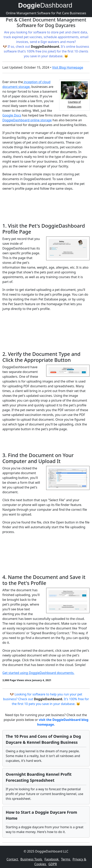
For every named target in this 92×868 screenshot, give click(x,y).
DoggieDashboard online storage (27, 120)
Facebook (52, 859)
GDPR (53, 864)
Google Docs (12, 115)
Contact (13, 859)
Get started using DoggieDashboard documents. (38, 673)
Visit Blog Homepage (68, 67)
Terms (66, 859)
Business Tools (32, 859)
